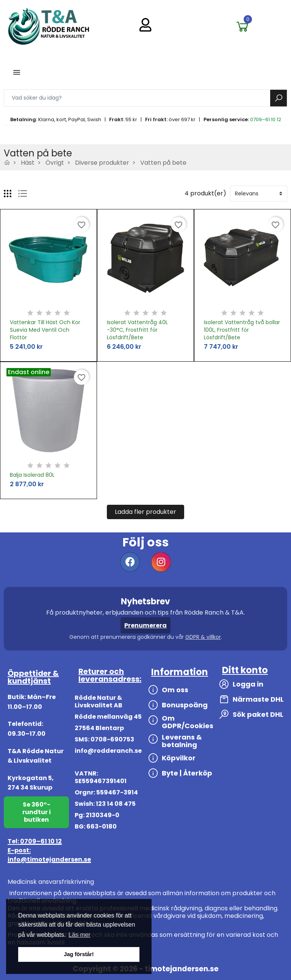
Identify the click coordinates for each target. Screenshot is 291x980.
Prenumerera (145, 625)
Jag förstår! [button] (79, 954)
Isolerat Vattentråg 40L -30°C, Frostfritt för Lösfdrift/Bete (137, 330)
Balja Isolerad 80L (32, 475)
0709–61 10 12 (266, 119)
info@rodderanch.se (108, 751)
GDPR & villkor (203, 637)
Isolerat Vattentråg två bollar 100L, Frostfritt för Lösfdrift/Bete (242, 330)
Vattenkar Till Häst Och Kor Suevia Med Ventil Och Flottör (45, 330)
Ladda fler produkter (145, 512)
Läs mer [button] (80, 935)
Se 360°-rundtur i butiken (37, 812)
